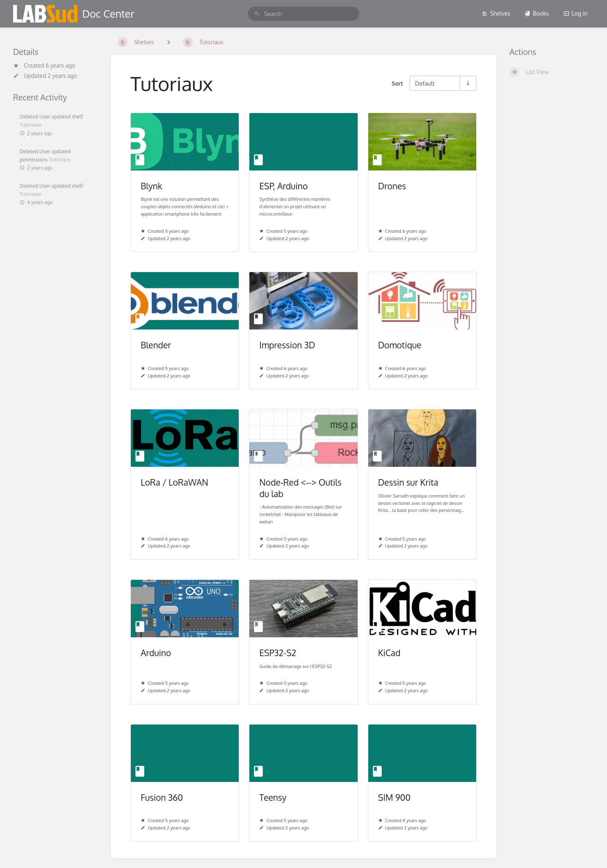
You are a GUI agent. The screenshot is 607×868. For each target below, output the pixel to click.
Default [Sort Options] (425, 83)
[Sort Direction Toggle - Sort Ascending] (468, 83)
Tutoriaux (31, 125)
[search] (303, 14)
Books (537, 13)
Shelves (496, 13)
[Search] (257, 14)
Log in (575, 13)
